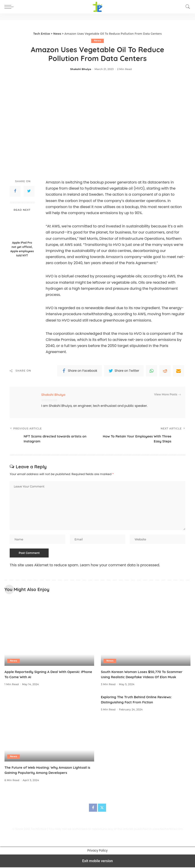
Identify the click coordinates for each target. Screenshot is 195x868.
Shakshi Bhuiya (81, 69)
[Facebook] (93, 809)
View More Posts (168, 394)
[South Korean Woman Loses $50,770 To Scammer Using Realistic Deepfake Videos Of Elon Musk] (146, 633)
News (98, 41)
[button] (10, 7)
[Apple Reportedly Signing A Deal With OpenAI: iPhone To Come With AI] (49, 633)
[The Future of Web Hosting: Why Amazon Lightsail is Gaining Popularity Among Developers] (49, 729)
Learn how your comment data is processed (120, 566)
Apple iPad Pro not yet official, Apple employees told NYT (22, 249)
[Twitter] (102, 809)
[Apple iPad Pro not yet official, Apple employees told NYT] (22, 227)
